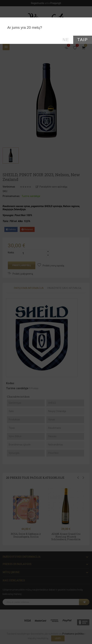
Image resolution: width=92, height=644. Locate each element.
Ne (66, 40)
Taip (83, 40)
